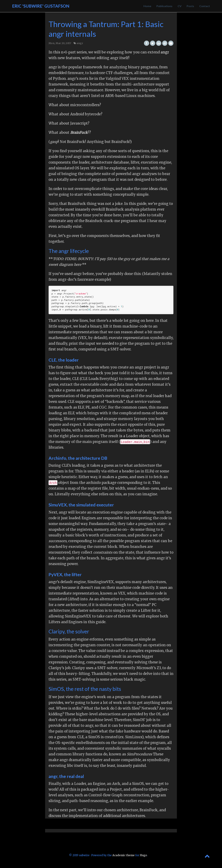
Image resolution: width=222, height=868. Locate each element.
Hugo (143, 855)
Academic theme (123, 855)
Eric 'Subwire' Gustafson (41, 6)
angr (80, 43)
